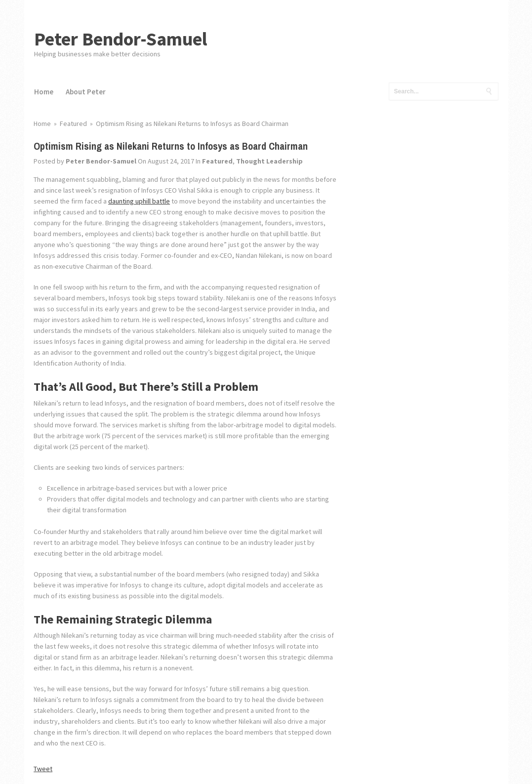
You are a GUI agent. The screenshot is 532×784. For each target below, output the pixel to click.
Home (44, 92)
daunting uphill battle (139, 201)
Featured (217, 161)
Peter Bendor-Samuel (121, 39)
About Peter (86, 92)
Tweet (43, 769)
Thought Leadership (269, 161)
